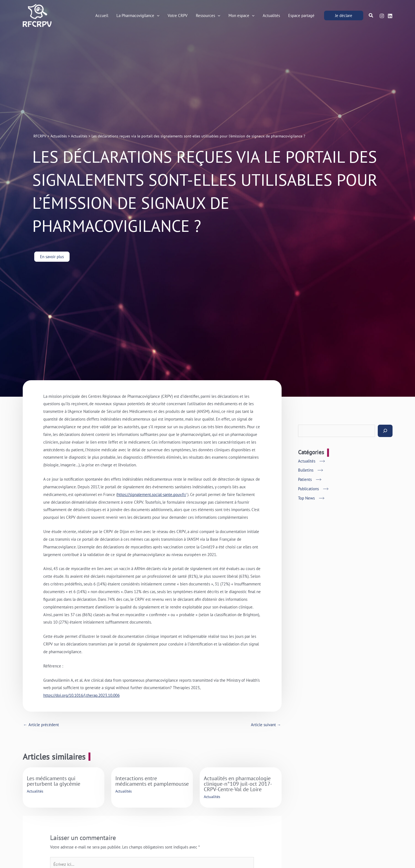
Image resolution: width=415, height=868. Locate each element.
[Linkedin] (390, 16)
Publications (308, 489)
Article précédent (41, 725)
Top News (306, 498)
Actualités (35, 791)
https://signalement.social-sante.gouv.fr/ (152, 494)
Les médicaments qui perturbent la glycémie (54, 781)
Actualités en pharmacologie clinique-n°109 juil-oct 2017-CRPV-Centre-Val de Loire (238, 784)
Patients (305, 479)
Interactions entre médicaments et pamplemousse (152, 781)
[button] (157, 16)
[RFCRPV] (37, 15)
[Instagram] (382, 16)
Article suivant (266, 725)
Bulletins (306, 470)
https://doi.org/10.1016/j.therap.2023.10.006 (81, 695)
